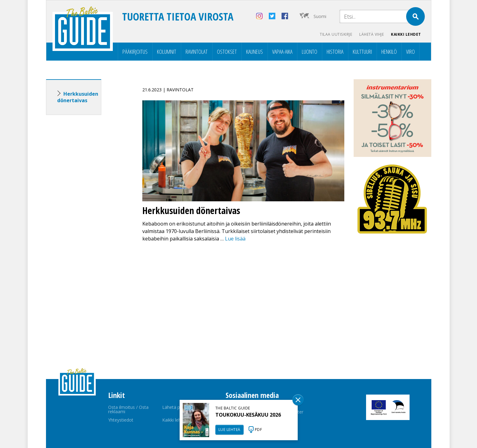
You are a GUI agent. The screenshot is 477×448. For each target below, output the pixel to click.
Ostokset (227, 52)
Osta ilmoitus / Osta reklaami (128, 409)
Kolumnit (167, 52)
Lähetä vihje (371, 34)
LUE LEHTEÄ (229, 430)
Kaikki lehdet (406, 34)
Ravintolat (197, 52)
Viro (410, 52)
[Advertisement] (85, 217)
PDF (259, 430)
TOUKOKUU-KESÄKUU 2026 (248, 415)
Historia (335, 52)
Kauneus (255, 52)
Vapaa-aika (282, 52)
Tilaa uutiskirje (335, 34)
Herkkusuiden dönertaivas (78, 97)
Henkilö (389, 52)
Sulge (298, 400)
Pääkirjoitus (135, 52)
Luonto (310, 52)
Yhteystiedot (121, 420)
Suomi (320, 16)
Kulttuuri (362, 52)
